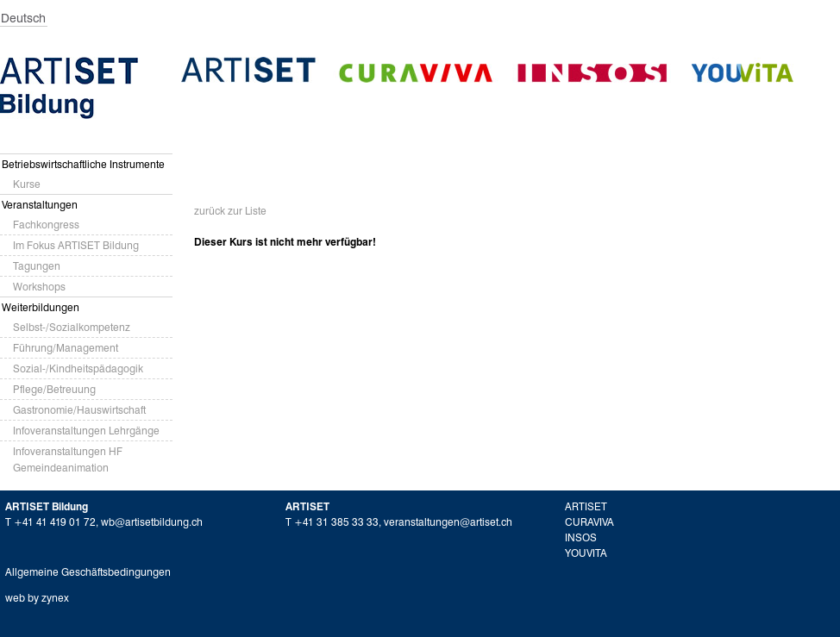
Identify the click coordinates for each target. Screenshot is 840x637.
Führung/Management (66, 348)
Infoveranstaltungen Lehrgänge (86, 431)
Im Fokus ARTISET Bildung (76, 245)
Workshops (39, 287)
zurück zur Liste (230, 211)
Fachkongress (46, 225)
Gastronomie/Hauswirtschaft (79, 410)
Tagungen (37, 266)
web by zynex (37, 598)
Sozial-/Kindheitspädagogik (78, 368)
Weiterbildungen (41, 307)
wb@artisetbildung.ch (152, 522)
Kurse (27, 184)
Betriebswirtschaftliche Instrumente (83, 164)
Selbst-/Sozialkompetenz (72, 327)
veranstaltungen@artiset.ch (448, 522)
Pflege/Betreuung (54, 389)
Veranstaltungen (40, 205)
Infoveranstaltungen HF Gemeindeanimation (68, 459)
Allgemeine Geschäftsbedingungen (88, 572)
